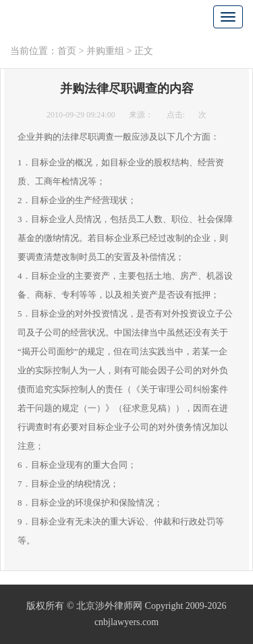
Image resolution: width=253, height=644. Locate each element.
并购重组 (105, 51)
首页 (67, 51)
